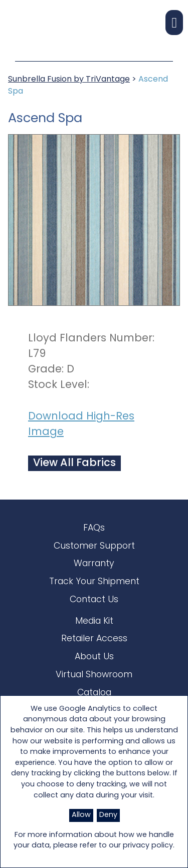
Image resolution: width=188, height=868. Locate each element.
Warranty (94, 564)
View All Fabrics (74, 463)
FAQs (94, 528)
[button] (174, 23)
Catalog (94, 693)
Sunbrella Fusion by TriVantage (69, 80)
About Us (94, 657)
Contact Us (94, 600)
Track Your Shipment (94, 582)
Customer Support (94, 546)
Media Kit (94, 621)
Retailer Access (94, 639)
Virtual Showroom (94, 675)
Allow (81, 815)
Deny (108, 815)
